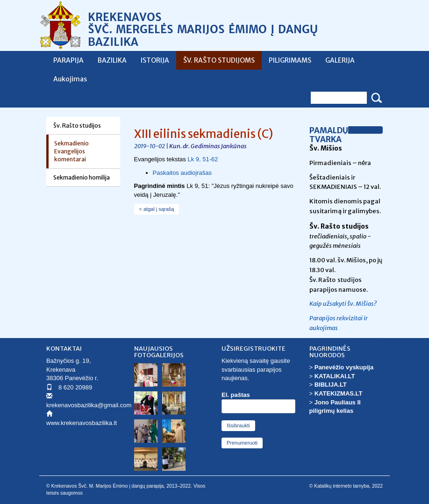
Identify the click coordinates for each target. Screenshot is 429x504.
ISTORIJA (155, 60)
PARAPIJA (68, 60)
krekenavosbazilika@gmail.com (89, 405)
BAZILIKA (112, 60)
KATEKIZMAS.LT (339, 393)
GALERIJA (340, 60)
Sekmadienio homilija (82, 177)
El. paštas (236, 395)
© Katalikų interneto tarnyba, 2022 (346, 486)
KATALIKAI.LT (335, 376)
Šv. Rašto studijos (77, 126)
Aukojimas (70, 79)
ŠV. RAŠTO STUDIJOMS (219, 60)
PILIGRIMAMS (290, 60)
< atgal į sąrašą (157, 209)
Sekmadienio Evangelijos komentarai (71, 151)
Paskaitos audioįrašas (183, 173)
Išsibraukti (238, 425)
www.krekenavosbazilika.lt (82, 423)
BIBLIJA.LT (331, 385)
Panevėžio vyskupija (344, 367)
